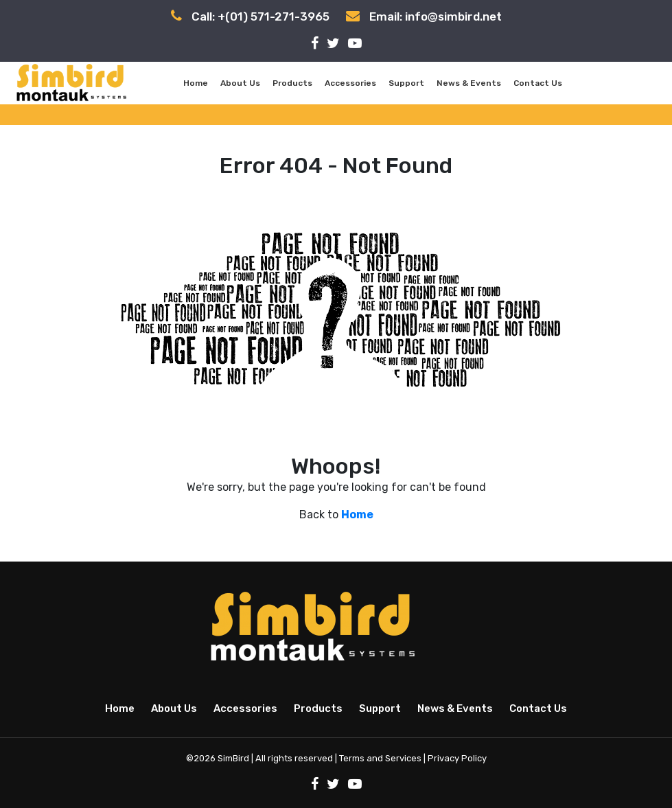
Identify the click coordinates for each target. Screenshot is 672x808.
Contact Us (538, 83)
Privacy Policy (457, 758)
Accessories (350, 83)
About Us (240, 83)
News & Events (469, 83)
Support (406, 83)
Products (292, 83)
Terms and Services (380, 758)
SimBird (233, 758)
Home (196, 83)
